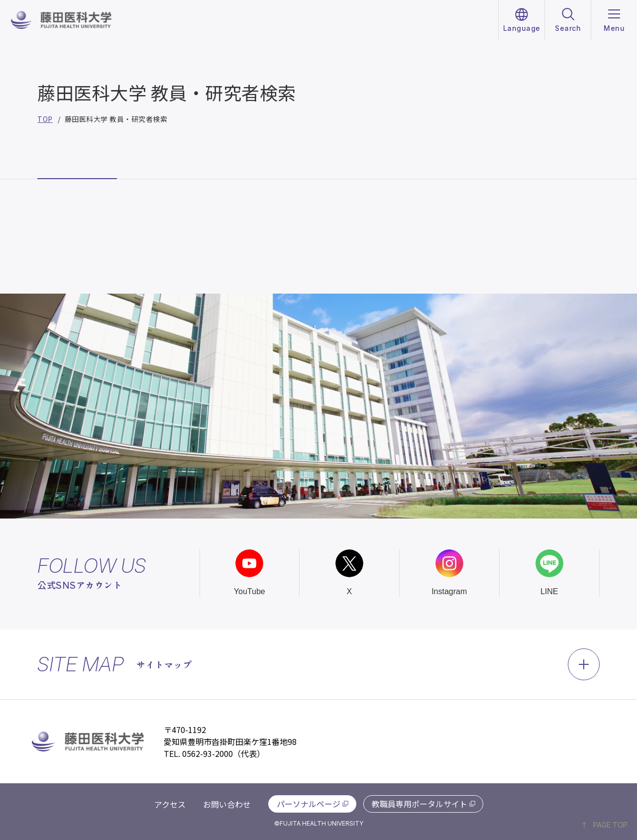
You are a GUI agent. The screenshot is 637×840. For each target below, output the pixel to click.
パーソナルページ (309, 804)
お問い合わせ (227, 804)
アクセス (170, 804)
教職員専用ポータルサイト (420, 804)
